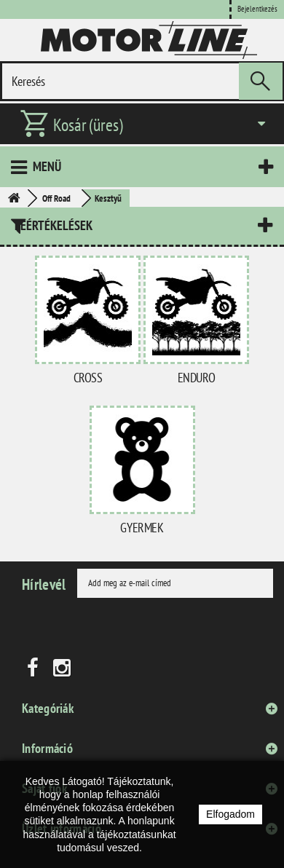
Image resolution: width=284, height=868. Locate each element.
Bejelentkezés (257, 9)
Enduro (197, 378)
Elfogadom (230, 814)
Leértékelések (54, 225)
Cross (88, 378)
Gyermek (142, 528)
